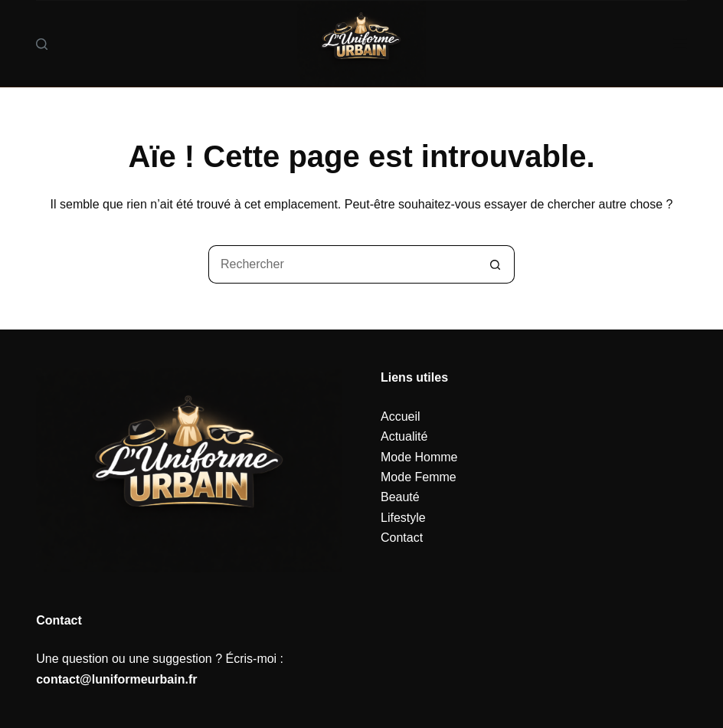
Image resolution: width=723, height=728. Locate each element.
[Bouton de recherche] (496, 264)
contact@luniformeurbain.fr (116, 679)
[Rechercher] (42, 44)
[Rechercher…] (342, 264)
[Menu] (680, 44)
